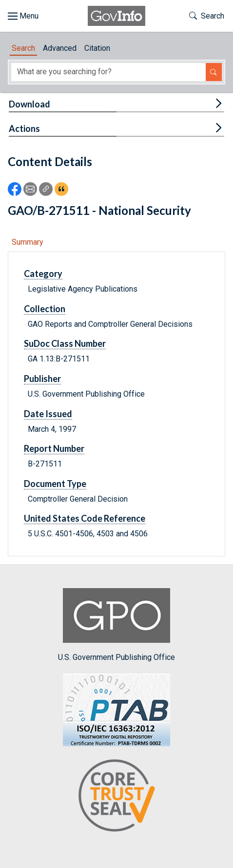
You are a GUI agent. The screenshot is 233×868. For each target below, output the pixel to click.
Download (29, 104)
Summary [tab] (28, 242)
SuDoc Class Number (65, 343)
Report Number (54, 448)
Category (43, 274)
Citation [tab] (97, 48)
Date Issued (48, 414)
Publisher (42, 379)
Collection (45, 309)
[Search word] (108, 72)
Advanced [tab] (60, 48)
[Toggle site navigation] (23, 16)
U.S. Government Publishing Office (116, 625)
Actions (24, 128)
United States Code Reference (85, 518)
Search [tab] (23, 48)
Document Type (55, 484)
